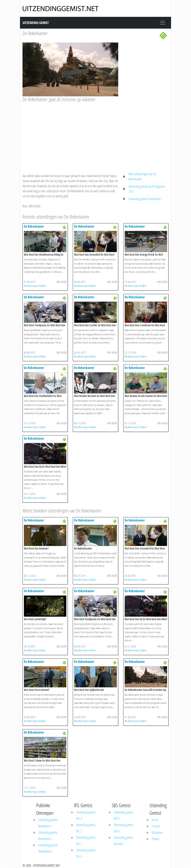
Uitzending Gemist (36, 23)
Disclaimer (157, 832)
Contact (156, 826)
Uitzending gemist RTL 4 (86, 815)
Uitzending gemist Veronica (123, 841)
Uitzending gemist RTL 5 (86, 828)
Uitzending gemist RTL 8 (86, 853)
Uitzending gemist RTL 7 (86, 841)
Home (155, 820)
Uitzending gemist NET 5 (123, 815)
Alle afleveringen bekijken (35, 286)
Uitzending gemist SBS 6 (123, 828)
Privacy (155, 839)
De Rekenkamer (35, 33)
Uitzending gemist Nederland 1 (48, 823)
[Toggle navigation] (163, 23)
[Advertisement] (70, 134)
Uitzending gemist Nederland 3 (145, 199)
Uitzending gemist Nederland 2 (48, 836)
